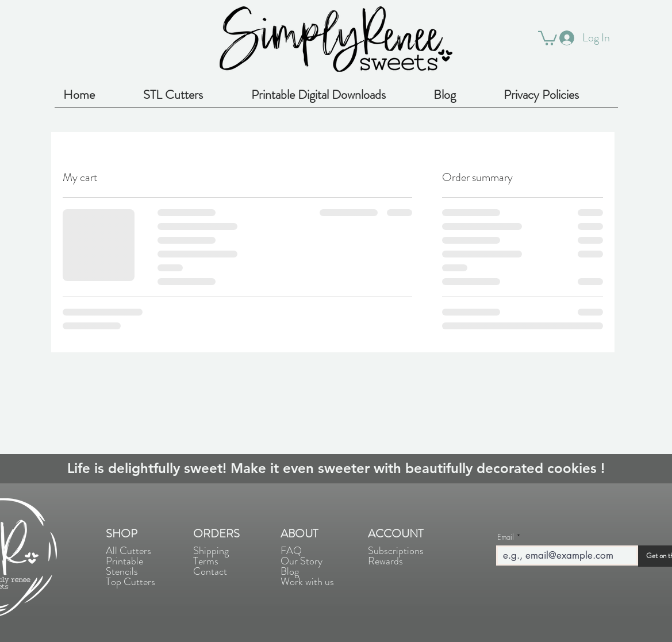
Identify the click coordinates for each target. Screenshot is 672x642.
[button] (548, 37)
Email (506, 537)
